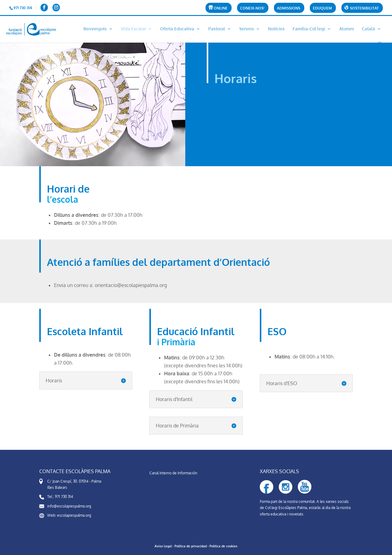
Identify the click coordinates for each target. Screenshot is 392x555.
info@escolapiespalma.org (69, 506)
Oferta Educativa (177, 29)
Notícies (276, 29)
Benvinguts (95, 29)
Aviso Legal (163, 546)
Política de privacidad (191, 546)
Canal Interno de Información (173, 473)
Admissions (289, 8)
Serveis (247, 29)
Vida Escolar (133, 29)
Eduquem (322, 8)
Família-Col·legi (309, 29)
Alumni (347, 29)
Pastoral (217, 29)
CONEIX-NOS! (252, 8)
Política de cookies (223, 546)
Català (369, 29)
